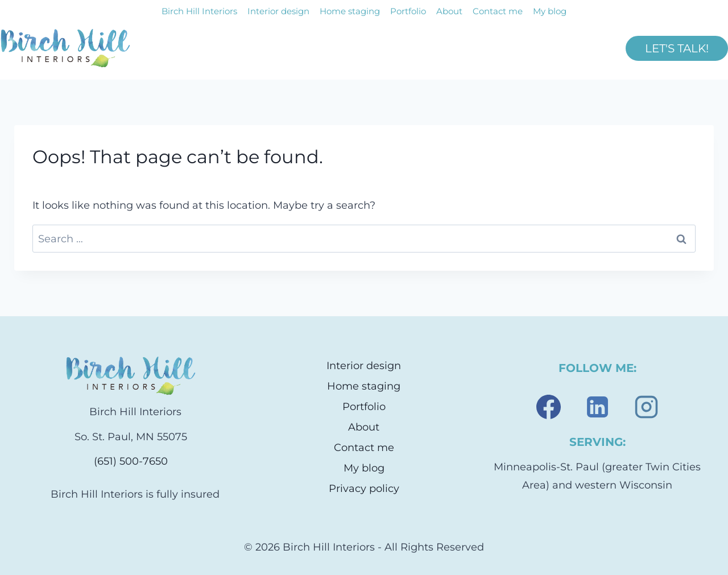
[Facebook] (548, 407)
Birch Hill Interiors (199, 11)
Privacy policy (364, 489)
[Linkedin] (597, 407)
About (449, 11)
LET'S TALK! (677, 48)
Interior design (278, 11)
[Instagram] (646, 407)
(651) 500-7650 (131, 461)
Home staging (350, 11)
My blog (550, 11)
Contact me (498, 11)
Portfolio (408, 11)
